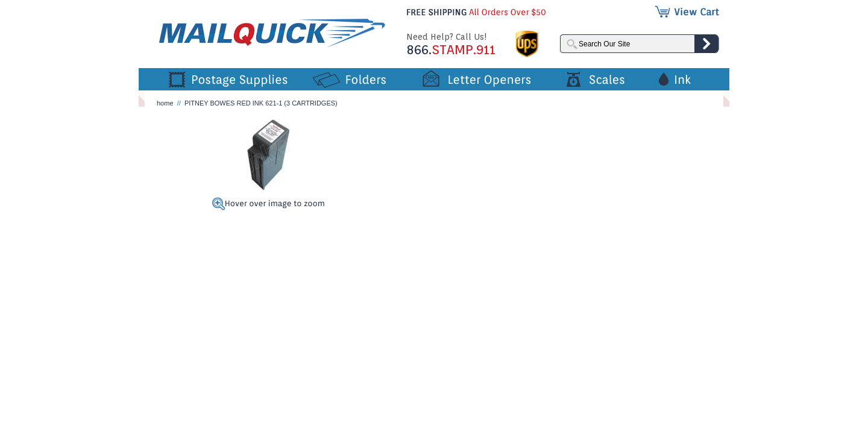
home (165, 103)
